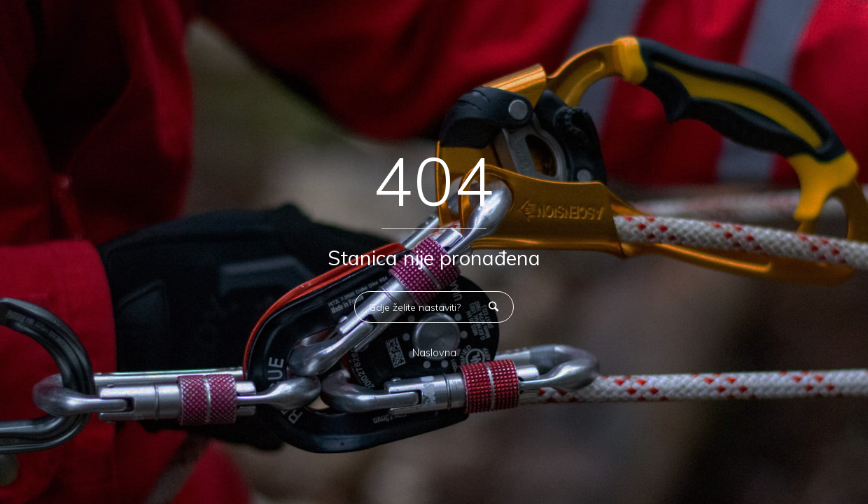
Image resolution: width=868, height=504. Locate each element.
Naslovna (434, 353)
